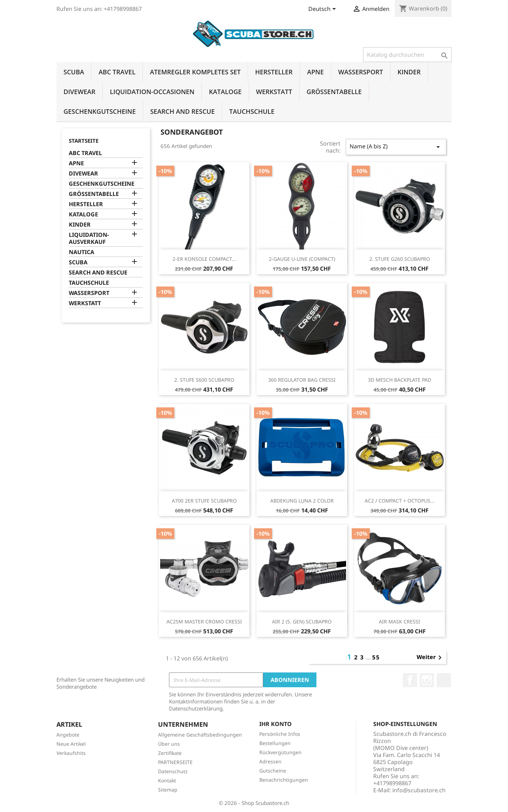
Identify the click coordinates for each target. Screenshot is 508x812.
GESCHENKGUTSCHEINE (100, 111)
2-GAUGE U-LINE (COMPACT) (302, 259)
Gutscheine (273, 771)
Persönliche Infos (280, 734)
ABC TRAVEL (117, 72)
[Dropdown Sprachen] (323, 10)
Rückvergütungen (280, 752)
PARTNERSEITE (175, 762)
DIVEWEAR (79, 92)
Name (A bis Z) (396, 147)
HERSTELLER (274, 72)
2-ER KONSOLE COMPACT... (204, 259)
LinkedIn (444, 680)
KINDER (409, 72)
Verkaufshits (71, 753)
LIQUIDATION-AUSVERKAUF (89, 238)
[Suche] (407, 55)
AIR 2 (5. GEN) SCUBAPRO (302, 622)
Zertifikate (170, 753)
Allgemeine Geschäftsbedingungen (200, 735)
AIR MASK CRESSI (400, 622)
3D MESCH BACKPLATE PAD (400, 380)
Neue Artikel (71, 744)
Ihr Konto (276, 724)
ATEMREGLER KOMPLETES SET (195, 72)
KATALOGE (225, 92)
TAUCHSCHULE (252, 111)
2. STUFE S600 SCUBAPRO (204, 380)
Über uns (169, 744)
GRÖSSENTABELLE (334, 92)
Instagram (427, 680)
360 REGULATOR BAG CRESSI (302, 380)
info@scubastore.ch (419, 790)
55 (376, 657)
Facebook (410, 680)
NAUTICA (81, 252)
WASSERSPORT (361, 72)
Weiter (430, 658)
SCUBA (74, 72)
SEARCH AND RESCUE (183, 111)
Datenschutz (173, 771)
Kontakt (167, 780)
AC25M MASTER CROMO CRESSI (204, 622)
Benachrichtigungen (284, 780)
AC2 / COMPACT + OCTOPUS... (400, 501)
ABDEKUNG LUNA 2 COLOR (302, 501)
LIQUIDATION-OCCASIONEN (152, 92)
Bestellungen (275, 743)
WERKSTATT (274, 92)
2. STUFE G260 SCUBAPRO (400, 259)
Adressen (270, 761)
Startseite (84, 141)
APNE (316, 72)
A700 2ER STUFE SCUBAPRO (204, 501)
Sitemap (168, 790)
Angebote (68, 735)
